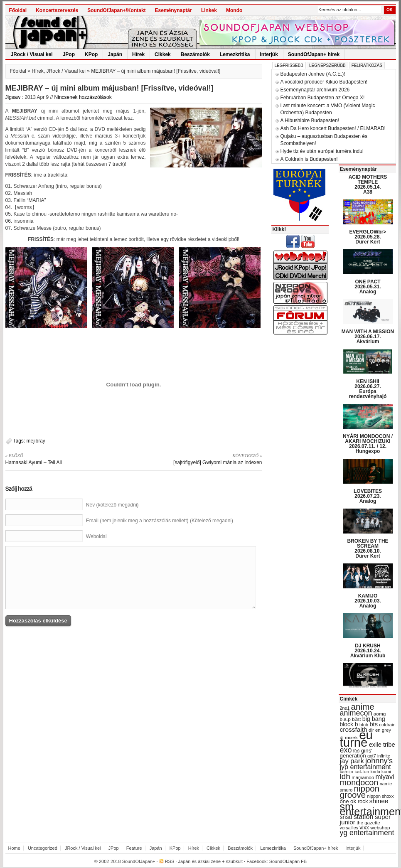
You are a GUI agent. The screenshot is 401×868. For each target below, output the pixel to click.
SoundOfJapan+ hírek (314, 54)
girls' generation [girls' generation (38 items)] (356, 753)
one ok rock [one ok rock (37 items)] (354, 801)
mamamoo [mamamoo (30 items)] (363, 777)
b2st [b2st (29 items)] (356, 719)
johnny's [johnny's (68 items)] (379, 761)
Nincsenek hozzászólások (83, 97)
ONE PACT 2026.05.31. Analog (368, 287)
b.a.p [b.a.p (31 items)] (345, 719)
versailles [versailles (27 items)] (349, 828)
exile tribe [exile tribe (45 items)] (382, 745)
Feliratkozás (367, 65)
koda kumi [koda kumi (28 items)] (381, 772)
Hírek (138, 54)
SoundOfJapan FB (288, 861)
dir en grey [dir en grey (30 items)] (380, 730)
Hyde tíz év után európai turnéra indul (322, 151)
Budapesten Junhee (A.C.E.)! (313, 74)
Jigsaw (13, 97)
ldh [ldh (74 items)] (345, 776)
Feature (134, 848)
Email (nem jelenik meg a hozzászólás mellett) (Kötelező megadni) (160, 521)
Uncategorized (43, 848)
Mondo (234, 10)
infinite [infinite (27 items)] (384, 756)
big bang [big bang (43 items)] (374, 719)
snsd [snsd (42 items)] (346, 817)
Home (14, 848)
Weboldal (96, 536)
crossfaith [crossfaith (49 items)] (354, 729)
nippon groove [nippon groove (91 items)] (360, 792)
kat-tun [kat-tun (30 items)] (362, 772)
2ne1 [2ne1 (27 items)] (345, 708)
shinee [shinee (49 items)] (379, 801)
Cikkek (163, 54)
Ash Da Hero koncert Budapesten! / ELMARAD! (333, 128)
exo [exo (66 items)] (346, 750)
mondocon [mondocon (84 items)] (359, 782)
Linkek (209, 10)
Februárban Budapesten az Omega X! (323, 98)
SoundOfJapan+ (139, 861)
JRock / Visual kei (32, 54)
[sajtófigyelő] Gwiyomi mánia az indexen (201, 459)
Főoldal (18, 10)
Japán (115, 54)
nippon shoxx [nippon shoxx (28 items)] (380, 796)
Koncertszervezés (57, 10)
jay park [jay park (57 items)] (352, 761)
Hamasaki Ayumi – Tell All (67, 459)
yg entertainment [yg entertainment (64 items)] (367, 833)
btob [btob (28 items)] (364, 725)
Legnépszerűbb (327, 65)
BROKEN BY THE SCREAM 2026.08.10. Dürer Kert (368, 548)
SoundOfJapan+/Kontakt (116, 10)
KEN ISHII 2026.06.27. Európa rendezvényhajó (368, 389)
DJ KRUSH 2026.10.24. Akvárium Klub (368, 651)
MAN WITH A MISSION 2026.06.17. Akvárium (368, 337)
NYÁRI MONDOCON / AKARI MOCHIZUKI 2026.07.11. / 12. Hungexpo (368, 444)
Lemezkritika (235, 54)
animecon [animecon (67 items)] (356, 713)
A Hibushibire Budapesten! (310, 120)
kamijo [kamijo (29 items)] (347, 772)
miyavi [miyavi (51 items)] (385, 777)
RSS (170, 861)
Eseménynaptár (173, 10)
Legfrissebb (289, 65)
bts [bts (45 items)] (374, 724)
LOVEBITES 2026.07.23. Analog (368, 496)
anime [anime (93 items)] (363, 707)
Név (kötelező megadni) (112, 505)
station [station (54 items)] (364, 816)
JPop (69, 54)
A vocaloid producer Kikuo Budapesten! (324, 82)
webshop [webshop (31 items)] (380, 828)
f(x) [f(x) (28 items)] (357, 751)
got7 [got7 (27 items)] (372, 756)
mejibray (36, 441)
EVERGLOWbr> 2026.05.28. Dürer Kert (368, 237)
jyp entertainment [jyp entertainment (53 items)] (365, 767)
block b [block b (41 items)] (349, 724)
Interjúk (269, 54)
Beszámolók (195, 54)
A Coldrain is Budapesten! (309, 159)
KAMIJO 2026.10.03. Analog (368, 601)
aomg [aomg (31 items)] (380, 714)
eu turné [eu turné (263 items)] (356, 739)
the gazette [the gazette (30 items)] (368, 823)
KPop (91, 54)
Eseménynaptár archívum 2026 (315, 90)
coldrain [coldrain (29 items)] (387, 725)
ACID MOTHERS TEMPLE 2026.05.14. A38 (368, 184)
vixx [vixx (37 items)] (364, 827)
